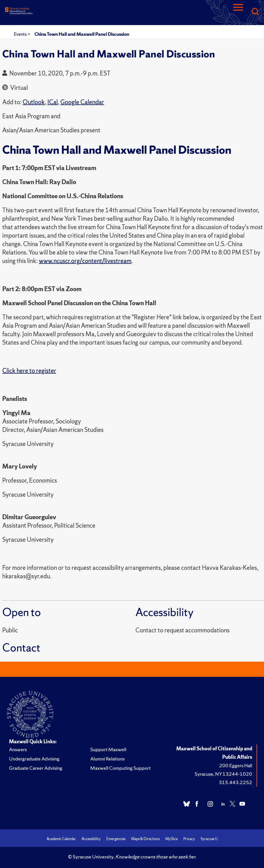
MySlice (171, 839)
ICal (53, 102)
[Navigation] (238, 12)
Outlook (34, 102)
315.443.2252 (236, 782)
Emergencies (116, 839)
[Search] (255, 12)
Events (21, 34)
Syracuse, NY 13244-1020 (223, 774)
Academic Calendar (61, 839)
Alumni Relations (107, 759)
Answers (18, 749)
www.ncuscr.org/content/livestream (85, 261)
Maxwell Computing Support (120, 768)
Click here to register (29, 371)
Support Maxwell (108, 749)
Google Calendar (82, 102)
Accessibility (91, 839)
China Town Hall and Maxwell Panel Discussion (82, 34)
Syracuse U (209, 839)
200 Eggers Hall (236, 765)
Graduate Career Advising (36, 768)
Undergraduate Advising (34, 759)
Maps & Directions (145, 839)
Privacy (189, 839)
